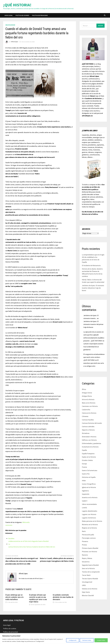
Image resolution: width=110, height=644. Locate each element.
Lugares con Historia (89, 514)
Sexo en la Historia (88, 568)
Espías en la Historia (89, 457)
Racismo (85, 555)
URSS (84, 585)
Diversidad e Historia (89, 437)
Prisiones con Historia (89, 552)
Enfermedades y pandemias (92, 443)
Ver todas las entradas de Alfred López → (32, 578)
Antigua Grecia (87, 393)
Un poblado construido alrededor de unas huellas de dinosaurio (63, 597)
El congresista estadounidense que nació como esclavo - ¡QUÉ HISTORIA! (94, 357)
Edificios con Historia (89, 440)
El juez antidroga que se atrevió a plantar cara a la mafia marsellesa (14, 597)
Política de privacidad (40, 15)
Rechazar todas (87, 640)
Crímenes (85, 416)
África (84, 389)
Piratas (84, 545)
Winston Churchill (88, 595)
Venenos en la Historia (90, 589)
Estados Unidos (87, 460)
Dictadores (86, 433)
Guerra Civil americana (90, 470)
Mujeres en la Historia (89, 528)
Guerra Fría (86, 474)
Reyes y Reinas (87, 558)
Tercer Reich (86, 575)
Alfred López (15, 42)
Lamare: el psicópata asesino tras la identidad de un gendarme (93, 347)
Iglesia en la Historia (89, 487)
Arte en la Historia (88, 399)
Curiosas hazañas (88, 420)
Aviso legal (9, 15)
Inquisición (86, 494)
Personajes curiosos (89, 538)
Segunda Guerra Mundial (90, 565)
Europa (84, 464)
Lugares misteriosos (89, 518)
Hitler (84, 481)
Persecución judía (88, 535)
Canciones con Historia (90, 406)
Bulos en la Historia (89, 403)
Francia (84, 467)
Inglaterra (85, 491)
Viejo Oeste (86, 592)
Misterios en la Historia (90, 524)
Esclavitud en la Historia (90, 447)
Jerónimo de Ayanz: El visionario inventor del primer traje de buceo (93, 288)
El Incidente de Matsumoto (91, 265)
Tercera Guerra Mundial (90, 579)
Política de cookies (22, 15)
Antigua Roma (87, 396)
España (84, 450)
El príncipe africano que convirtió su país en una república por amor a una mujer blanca (38, 598)
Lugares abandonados (90, 511)
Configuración (73, 640)
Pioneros (85, 541)
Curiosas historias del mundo (92, 423)
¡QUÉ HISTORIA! (17, 5)
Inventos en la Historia (90, 497)
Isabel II (85, 501)
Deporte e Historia (88, 430)
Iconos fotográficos (89, 484)
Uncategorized (10, 25)
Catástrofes (86, 410)
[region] (55, 639)
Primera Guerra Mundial (90, 548)
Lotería (84, 508)
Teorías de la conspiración (91, 572)
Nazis (84, 531)
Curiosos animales (88, 426)
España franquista (88, 454)
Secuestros (86, 562)
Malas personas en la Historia (92, 521)
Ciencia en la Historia (89, 413)
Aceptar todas (101, 640)
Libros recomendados (89, 504)
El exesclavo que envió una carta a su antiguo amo (94, 363)
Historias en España (89, 477)
